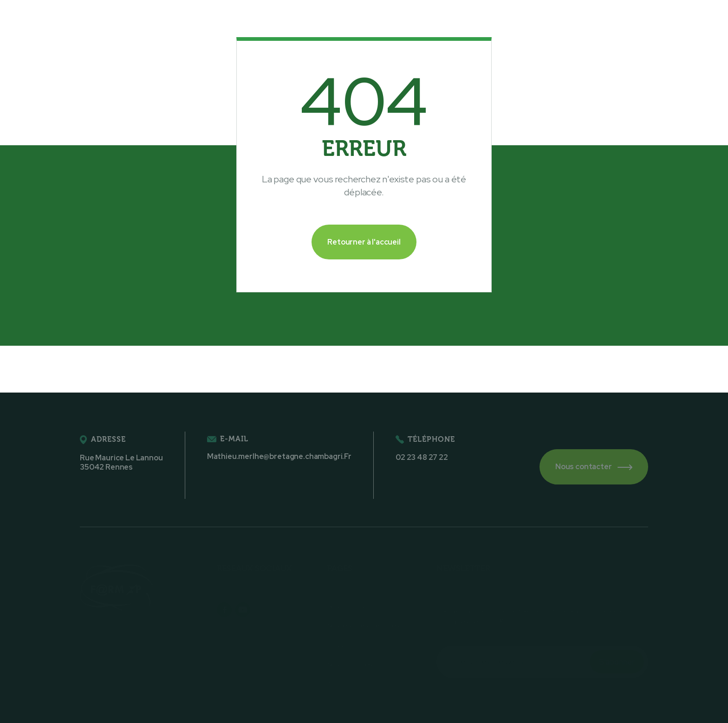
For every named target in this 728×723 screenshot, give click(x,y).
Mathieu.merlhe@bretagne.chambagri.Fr (279, 457)
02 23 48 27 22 (422, 458)
